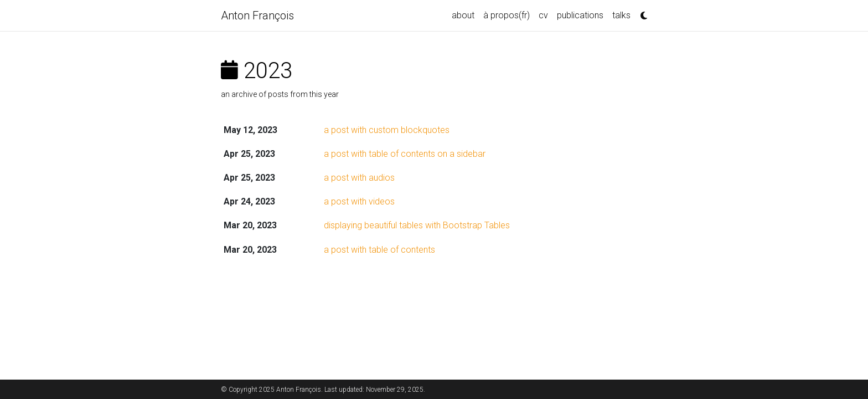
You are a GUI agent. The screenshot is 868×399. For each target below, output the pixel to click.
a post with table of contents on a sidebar (405, 154)
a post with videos (359, 201)
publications (580, 15)
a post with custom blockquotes (387, 130)
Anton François (257, 16)
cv (543, 15)
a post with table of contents (379, 250)
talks (621, 15)
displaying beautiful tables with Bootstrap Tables (417, 225)
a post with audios (359, 178)
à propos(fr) (507, 15)
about (463, 15)
